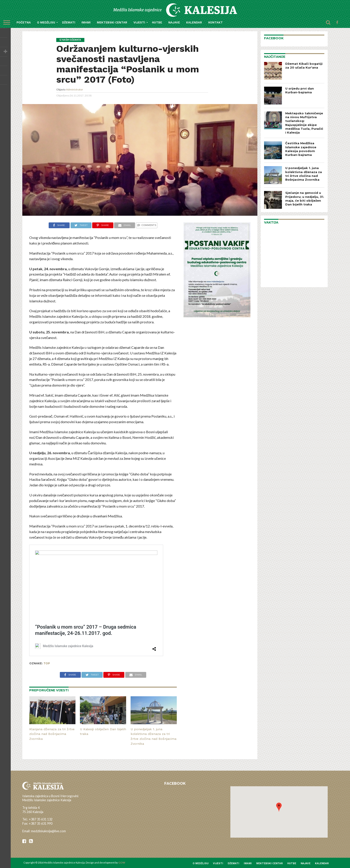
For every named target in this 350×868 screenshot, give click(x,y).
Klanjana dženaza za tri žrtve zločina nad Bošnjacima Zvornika (52, 734)
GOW (122, 863)
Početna (24, 22)
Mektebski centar (112, 22)
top (47, 663)
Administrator (75, 89)
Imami (86, 22)
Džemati (69, 22)
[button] (279, 807)
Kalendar (194, 22)
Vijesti (139, 22)
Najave (174, 22)
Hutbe (157, 22)
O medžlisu (46, 22)
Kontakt (216, 22)
